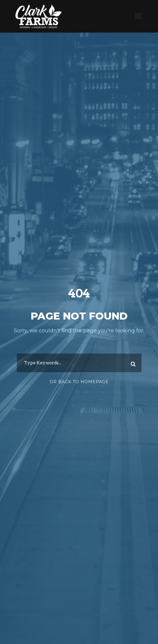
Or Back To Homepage (79, 382)
